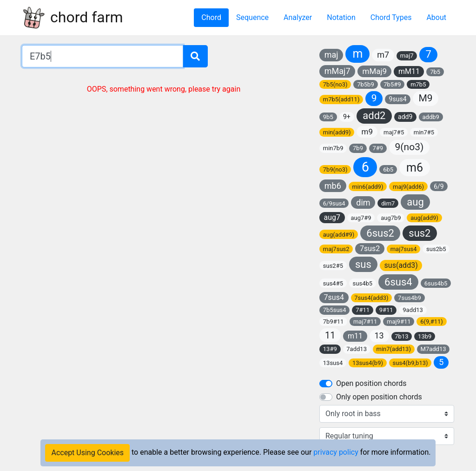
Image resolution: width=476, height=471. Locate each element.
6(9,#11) (432, 322)
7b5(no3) (335, 84)
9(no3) (410, 147)
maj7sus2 (336, 249)
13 (379, 335)
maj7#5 (394, 132)
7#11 (363, 310)
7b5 (435, 72)
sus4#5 (333, 283)
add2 (374, 116)
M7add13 (433, 349)
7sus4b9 (410, 298)
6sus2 (380, 233)
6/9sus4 (334, 203)
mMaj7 (337, 71)
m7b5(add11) (341, 99)
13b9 (425, 336)
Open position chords (371, 383)
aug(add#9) (339, 235)
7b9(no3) (335, 169)
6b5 (388, 169)
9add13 (413, 310)
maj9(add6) (408, 187)
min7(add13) (394, 349)
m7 (383, 55)
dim (363, 202)
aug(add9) (424, 218)
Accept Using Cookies (87, 453)
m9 (367, 132)
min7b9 (333, 148)
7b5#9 (392, 84)
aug (415, 202)
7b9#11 (334, 322)
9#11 (386, 310)
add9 (405, 117)
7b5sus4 (335, 310)
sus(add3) (401, 265)
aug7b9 (391, 218)
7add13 (357, 349)
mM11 (409, 71)
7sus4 (334, 297)
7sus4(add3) (371, 298)
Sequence (252, 17)
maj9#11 (399, 322)
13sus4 (333, 363)
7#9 (378, 148)
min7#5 (424, 132)
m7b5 (418, 84)
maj (331, 55)
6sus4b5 (436, 283)
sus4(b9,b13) (410, 363)
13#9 (330, 349)
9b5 (328, 117)
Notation (341, 17)
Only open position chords (379, 397)
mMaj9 (374, 71)
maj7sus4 (404, 249)
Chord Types (391, 17)
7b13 (401, 336)
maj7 (407, 56)
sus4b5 (363, 283)
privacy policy (336, 452)
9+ (347, 117)
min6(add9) (367, 187)
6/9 (439, 186)
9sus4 (398, 99)
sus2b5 (436, 249)
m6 (415, 168)
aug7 (332, 217)
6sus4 (398, 282)
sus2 (420, 233)
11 (330, 335)
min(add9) (337, 132)
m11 (355, 336)
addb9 (430, 117)
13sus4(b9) (368, 363)
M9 (426, 98)
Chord (211, 17)
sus (363, 264)
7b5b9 (366, 84)
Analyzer (298, 17)
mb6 (333, 186)
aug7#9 (361, 218)
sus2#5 (333, 266)
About (436, 17)
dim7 (388, 203)
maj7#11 (365, 322)
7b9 (358, 148)
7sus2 (370, 249)
